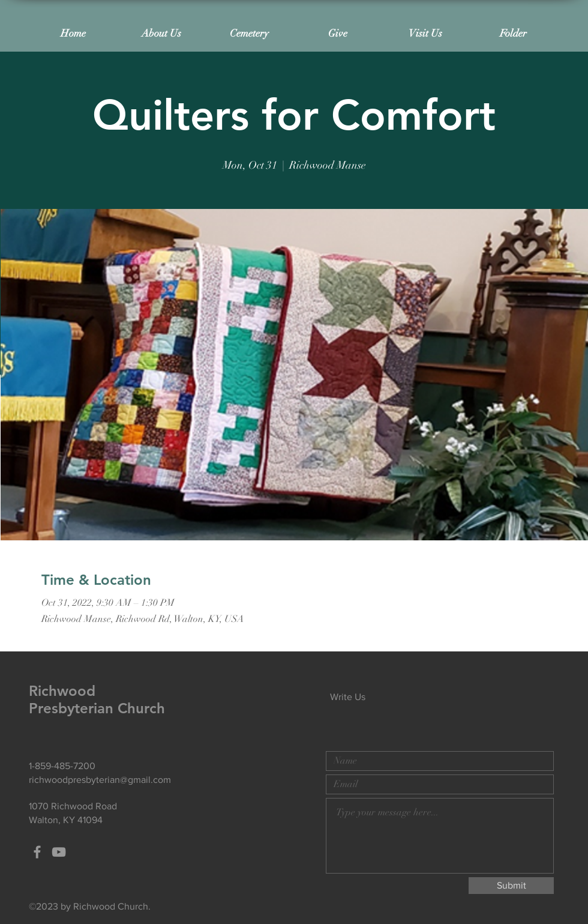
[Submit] (511, 886)
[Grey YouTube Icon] (59, 852)
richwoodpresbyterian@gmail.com (100, 780)
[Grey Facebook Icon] (37, 852)
